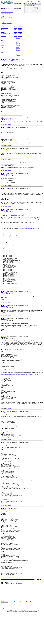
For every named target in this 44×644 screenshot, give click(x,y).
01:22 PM (18, 48)
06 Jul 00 (16, 27)
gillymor (2, 29)
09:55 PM (20, 32)
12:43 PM (18, 55)
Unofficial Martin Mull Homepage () (17, 153)
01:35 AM (18, 43)
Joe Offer (3, 38)
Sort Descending (13, 5)
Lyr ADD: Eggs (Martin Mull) (6, 21)
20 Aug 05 (18, 54)
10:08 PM (20, 33)
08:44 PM (20, 29)
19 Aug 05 (18, 42)
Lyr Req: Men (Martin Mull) (6, 22)
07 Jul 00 (16, 35)
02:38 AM (20, 35)
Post (1, 114)
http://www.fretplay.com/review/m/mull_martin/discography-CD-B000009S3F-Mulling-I (20, 375)
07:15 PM (18, 39)
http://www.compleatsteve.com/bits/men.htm (29, 229)
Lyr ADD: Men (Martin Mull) (6, 23)
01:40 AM (18, 46)
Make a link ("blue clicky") (32, 605)
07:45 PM (20, 27)
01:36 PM (18, 51)
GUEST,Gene (3, 35)
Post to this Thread (7, 5)
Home (18, 5)
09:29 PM (20, 31)
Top (3, 114)
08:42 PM (20, 28)
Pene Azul (3, 32)
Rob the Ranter (4, 36)
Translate (9, 114)
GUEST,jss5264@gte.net (5, 33)
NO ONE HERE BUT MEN (6, 13)
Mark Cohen (3, 45)
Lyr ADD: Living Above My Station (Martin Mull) (10, 20)
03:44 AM (20, 36)
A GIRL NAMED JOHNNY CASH (7, 12)
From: (2, 61)
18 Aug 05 (18, 37)
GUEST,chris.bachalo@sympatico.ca (7, 27)
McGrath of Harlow (4, 28)
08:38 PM (18, 41)
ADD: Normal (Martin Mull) (6, 18)
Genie (2, 48)
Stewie (2, 40)
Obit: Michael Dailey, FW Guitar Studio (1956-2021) (10, 19)
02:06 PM (18, 53)
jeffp (2, 52)
